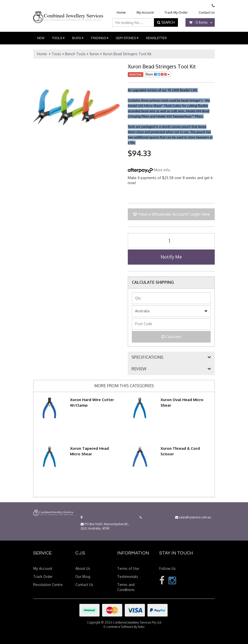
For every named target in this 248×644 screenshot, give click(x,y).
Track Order (43, 577)
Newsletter (156, 38)
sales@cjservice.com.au (193, 517)
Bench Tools (75, 54)
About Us (83, 568)
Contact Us (207, 12)
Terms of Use (128, 568)
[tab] (171, 357)
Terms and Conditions (126, 587)
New (41, 38)
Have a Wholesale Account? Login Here (171, 214)
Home (121, 12)
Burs (78, 38)
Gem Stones (127, 38)
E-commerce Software (118, 627)
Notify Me (171, 257)
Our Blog (83, 577)
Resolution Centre (48, 585)
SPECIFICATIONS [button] (147, 357)
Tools (58, 38)
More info (149, 170)
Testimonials (128, 577)
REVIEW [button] (139, 369)
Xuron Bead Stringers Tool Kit (127, 54)
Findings (100, 38)
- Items (198, 22)
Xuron (94, 54)
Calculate (171, 337)
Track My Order (176, 12)
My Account (145, 12)
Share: (157, 74)
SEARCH (166, 22)
